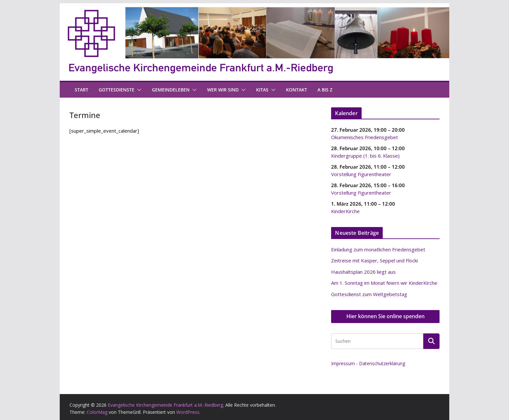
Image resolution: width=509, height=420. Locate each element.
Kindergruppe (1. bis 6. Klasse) (365, 155)
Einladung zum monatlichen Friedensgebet (378, 249)
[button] (138, 90)
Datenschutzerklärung (382, 363)
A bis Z (325, 90)
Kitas (262, 90)
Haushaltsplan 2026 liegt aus (363, 272)
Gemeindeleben (171, 90)
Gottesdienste (117, 90)
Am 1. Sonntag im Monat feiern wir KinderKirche (384, 283)
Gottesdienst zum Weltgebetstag (369, 294)
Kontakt (297, 90)
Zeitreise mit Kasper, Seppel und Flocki (374, 260)
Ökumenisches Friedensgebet (365, 137)
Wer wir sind (223, 90)
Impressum (343, 363)
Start (81, 90)
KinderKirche (345, 211)
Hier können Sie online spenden (385, 316)
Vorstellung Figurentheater (361, 174)
